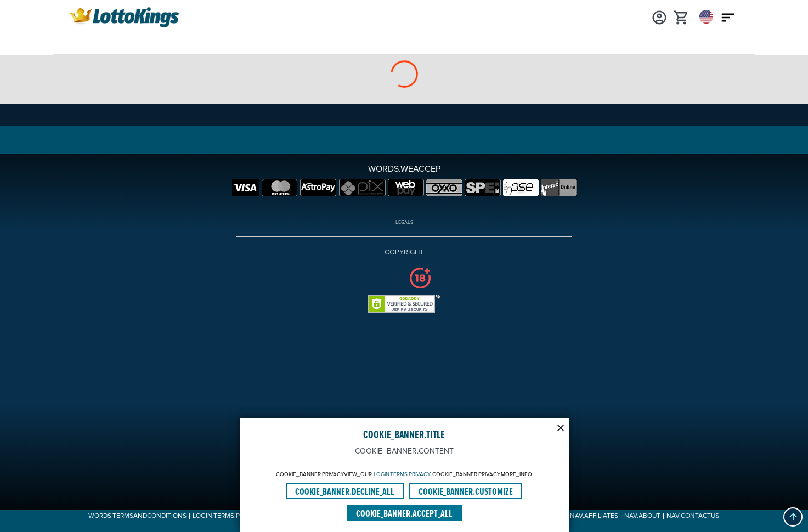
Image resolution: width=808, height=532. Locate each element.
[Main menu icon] (728, 16)
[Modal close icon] (561, 427)
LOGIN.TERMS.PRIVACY (403, 474)
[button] (793, 517)
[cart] (681, 16)
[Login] (659, 16)
